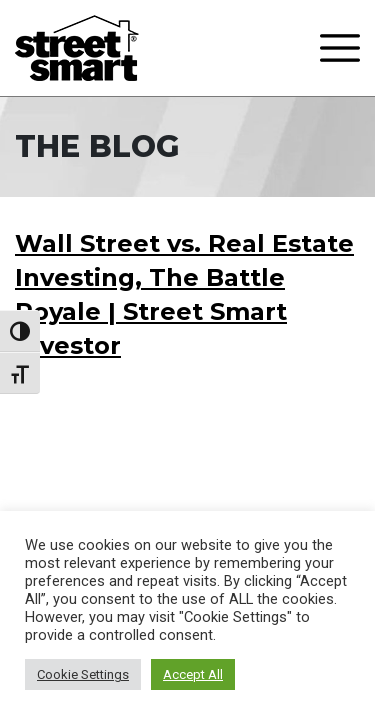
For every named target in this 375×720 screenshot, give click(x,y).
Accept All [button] (193, 674)
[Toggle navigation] (340, 48)
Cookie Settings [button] (83, 674)
